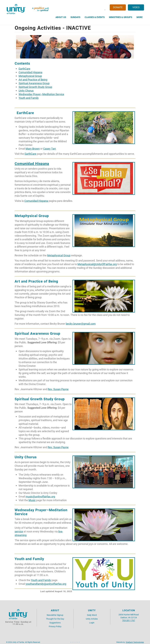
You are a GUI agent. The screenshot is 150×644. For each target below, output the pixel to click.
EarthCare (24, 69)
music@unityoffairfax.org (40, 497)
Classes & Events (95, 17)
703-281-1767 (129, 620)
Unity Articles (92, 619)
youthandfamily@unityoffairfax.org (46, 584)
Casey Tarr (49, 149)
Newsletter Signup (55, 615)
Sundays (75, 17)
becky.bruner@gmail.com (81, 324)
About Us (61, 17)
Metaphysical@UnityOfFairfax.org (97, 264)
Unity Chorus (26, 91)
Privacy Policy (55, 626)
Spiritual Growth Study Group (35, 87)
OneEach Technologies (135, 642)
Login (92, 623)
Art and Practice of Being (33, 80)
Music (32, 500)
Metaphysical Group (30, 76)
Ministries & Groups (121, 17)
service (19, 531)
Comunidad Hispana (30, 72)
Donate (118, 7)
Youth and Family (29, 98)
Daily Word (92, 615)
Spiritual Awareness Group (34, 83)
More (140, 17)
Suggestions (55, 623)
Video (136, 7)
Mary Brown (33, 149)
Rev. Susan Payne (58, 389)
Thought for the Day (55, 619)
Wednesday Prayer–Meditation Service (41, 94)
